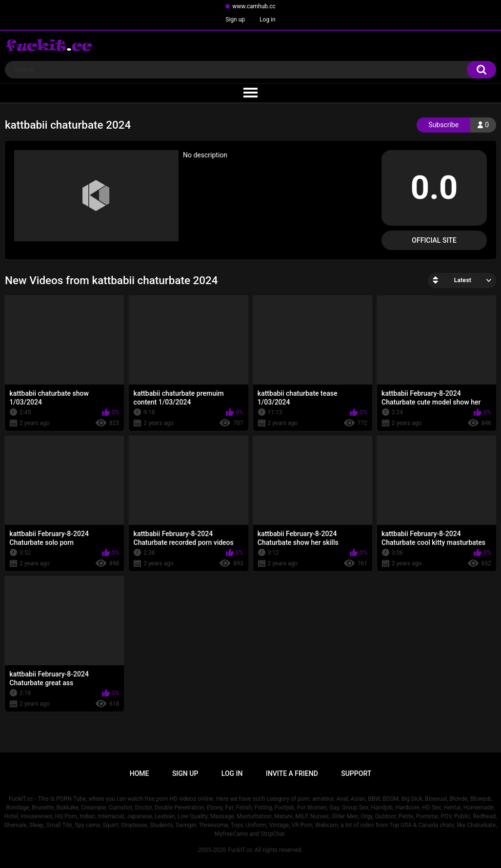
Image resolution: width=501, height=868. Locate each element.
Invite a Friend (292, 773)
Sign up (235, 19)
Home (140, 773)
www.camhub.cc (254, 6)
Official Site (434, 240)
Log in (268, 19)
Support (356, 773)
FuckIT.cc (240, 850)
